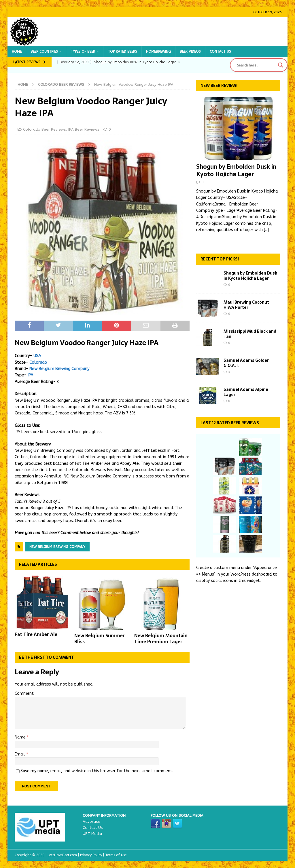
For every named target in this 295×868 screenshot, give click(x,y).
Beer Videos (190, 52)
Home (17, 52)
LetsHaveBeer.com (63, 855)
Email (20, 754)
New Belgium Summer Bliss (100, 638)
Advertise (91, 822)
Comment (24, 693)
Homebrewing (158, 52)
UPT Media (92, 834)
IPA (30, 375)
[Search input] (256, 65)
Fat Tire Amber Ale (36, 634)
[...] (266, 230)
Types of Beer (83, 52)
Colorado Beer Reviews (45, 129)
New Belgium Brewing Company (59, 369)
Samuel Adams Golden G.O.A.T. (247, 363)
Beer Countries (44, 52)
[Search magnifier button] (281, 65)
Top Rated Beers (122, 52)
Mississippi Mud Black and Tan (250, 334)
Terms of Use (116, 855)
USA (37, 356)
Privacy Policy (92, 855)
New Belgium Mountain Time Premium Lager (161, 638)
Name (21, 737)
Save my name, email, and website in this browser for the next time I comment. (97, 771)
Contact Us (220, 52)
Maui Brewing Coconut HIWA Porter (246, 305)
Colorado (38, 362)
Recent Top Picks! (220, 259)
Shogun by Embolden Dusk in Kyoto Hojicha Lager (236, 170)
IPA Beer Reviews (84, 129)
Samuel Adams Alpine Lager (246, 392)
